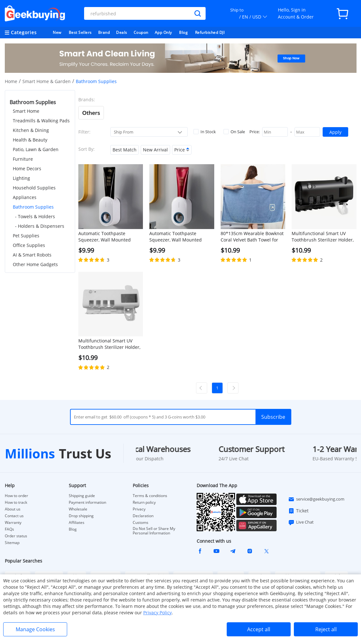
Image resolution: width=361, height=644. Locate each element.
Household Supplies (34, 188)
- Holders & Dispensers (40, 226)
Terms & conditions (150, 496)
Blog (183, 32)
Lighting (21, 178)
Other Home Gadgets (35, 264)
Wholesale (78, 509)
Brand (104, 32)
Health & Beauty (30, 140)
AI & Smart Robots (32, 255)
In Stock (205, 132)
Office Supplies (29, 245)
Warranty (13, 523)
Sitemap (12, 543)
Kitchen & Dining (31, 130)
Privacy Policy (157, 613)
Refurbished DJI (210, 32)
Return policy (144, 502)
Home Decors (27, 169)
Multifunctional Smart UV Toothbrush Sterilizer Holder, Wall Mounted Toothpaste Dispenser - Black (323, 237)
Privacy (139, 509)
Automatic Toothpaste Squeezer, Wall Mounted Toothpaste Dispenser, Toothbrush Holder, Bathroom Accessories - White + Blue (181, 237)
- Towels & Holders (35, 216)
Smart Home (26, 111)
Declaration (143, 516)
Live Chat (301, 522)
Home (11, 81)
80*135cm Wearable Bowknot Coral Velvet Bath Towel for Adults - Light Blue (252, 237)
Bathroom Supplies (33, 207)
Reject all (326, 629)
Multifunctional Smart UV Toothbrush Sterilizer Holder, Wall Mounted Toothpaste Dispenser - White (109, 344)
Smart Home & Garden (47, 81)
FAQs (9, 529)
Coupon (141, 32)
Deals (122, 32)
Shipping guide (82, 496)
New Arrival (155, 150)
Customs (141, 523)
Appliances (25, 197)
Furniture (23, 159)
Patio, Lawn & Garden (36, 149)
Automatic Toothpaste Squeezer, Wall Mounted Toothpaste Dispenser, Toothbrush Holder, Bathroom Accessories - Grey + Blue (110, 237)
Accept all (259, 629)
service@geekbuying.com (316, 499)
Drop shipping (81, 516)
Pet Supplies (26, 236)
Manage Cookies (35, 629)
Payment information (87, 502)
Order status (16, 536)
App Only (163, 32)
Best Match (125, 150)
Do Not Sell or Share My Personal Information (154, 531)
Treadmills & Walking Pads (41, 121)
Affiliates (77, 523)
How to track (16, 502)
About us (13, 509)
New (57, 32)
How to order (16, 496)
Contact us (14, 516)
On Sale (234, 132)
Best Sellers (80, 32)
